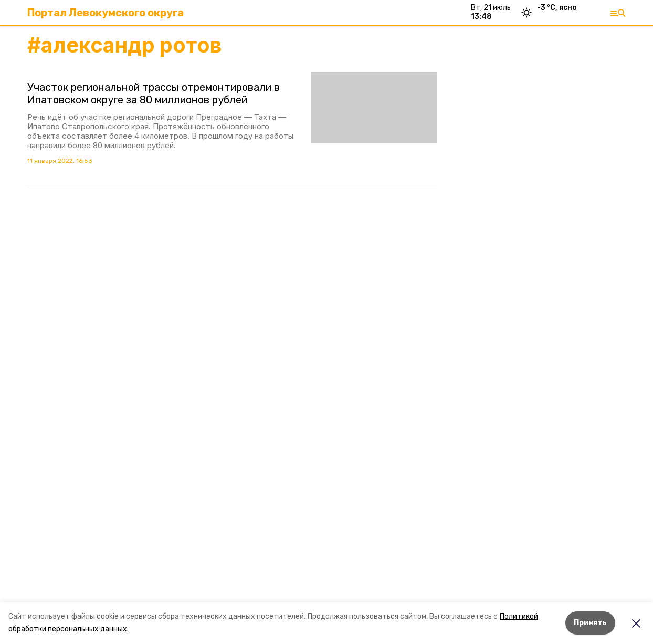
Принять (590, 623)
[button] (374, 108)
